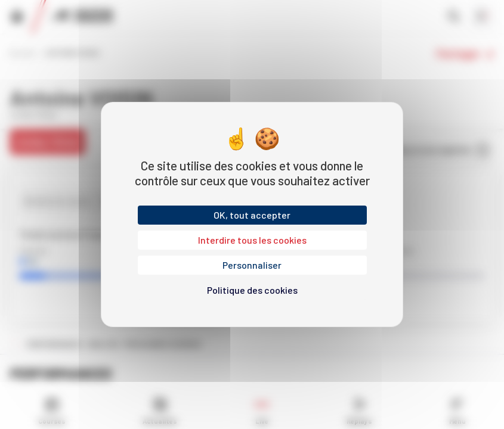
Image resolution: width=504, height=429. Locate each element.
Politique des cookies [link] (252, 290)
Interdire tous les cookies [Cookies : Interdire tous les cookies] (252, 240)
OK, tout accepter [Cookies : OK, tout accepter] (252, 215)
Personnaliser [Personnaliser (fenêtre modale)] (252, 265)
